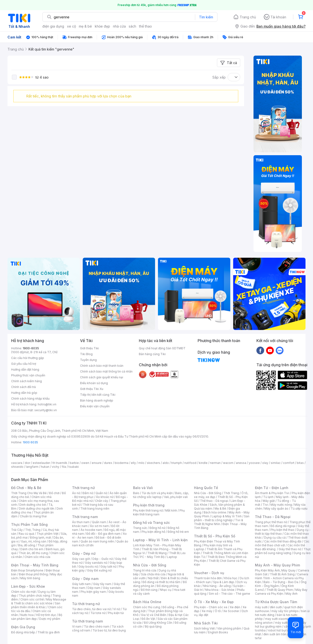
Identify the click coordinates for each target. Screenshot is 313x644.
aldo (166, 463)
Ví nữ (117, 609)
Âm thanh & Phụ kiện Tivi (272, 493)
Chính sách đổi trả (23, 387)
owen (85, 463)
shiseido (17, 467)
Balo (136, 493)
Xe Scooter (231, 611)
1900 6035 (30, 442)
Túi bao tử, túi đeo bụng (109, 630)
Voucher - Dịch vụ (209, 573)
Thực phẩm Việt (48, 534)
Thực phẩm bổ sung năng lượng (283, 551)
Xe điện (235, 607)
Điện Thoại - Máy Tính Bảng (35, 565)
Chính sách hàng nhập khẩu (30, 399)
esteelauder (41, 463)
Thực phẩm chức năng (34, 596)
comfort (289, 463)
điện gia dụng (53, 26)
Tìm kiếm (206, 17)
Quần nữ (101, 493)
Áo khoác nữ (105, 497)
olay (265, 463)
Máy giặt (269, 501)
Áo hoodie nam (91, 530)
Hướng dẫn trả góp (24, 393)
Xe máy (207, 611)
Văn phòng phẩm (229, 628)
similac (276, 463)
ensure (97, 463)
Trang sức (140, 528)
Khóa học (231, 578)
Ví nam (77, 626)
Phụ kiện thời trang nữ (148, 510)
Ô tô (218, 611)
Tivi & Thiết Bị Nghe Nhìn (219, 522)
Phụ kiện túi (116, 613)
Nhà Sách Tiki (206, 623)
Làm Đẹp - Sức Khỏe (28, 586)
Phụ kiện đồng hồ (153, 532)
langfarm (32, 467)
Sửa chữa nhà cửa (153, 574)
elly (133, 463)
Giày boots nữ (88, 567)
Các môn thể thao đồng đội (283, 541)
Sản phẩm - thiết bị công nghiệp (222, 518)
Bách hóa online (215, 512)
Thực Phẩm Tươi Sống (29, 524)
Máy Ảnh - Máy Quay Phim (277, 565)
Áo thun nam (81, 522)
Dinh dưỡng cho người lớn (37, 509)
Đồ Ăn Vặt (148, 619)
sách (132, 26)
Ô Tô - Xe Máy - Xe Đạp (214, 602)
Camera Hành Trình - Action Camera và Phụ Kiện (282, 578)
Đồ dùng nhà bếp (23, 632)
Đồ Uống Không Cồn (158, 623)
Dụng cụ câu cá (275, 538)
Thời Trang (231, 493)
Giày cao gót (81, 559)
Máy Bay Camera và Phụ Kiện (281, 592)
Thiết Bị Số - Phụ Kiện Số (215, 536)
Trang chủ (248, 17)
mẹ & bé (85, 26)
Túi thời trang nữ (86, 604)
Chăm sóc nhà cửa (37, 557)
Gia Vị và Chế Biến (154, 615)
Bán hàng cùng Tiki (152, 354)
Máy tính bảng (30, 578)
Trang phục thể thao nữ (271, 522)
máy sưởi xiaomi (286, 623)
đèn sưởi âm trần (275, 634)
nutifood (190, 463)
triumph (177, 463)
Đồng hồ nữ (157, 528)
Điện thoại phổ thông (33, 574)
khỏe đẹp (102, 26)
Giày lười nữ (108, 567)
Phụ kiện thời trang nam (159, 512)
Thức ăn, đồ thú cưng (33, 553)
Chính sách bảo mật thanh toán (102, 366)
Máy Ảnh (291, 594)
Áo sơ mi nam (99, 526)
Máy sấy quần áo (276, 509)
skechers (153, 463)
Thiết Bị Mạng (157, 553)
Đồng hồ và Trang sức (151, 523)
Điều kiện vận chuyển (95, 406)
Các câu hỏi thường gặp (28, 358)
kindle (203, 463)
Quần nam (99, 522)
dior (27, 463)
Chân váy (102, 501)
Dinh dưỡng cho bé (33, 505)
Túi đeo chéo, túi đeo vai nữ (91, 609)
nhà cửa (119, 26)
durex (108, 463)
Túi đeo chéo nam (97, 626)
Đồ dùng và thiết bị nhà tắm (161, 582)
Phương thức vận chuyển (28, 375)
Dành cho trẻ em (32, 549)
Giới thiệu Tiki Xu (92, 389)
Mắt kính (171, 510)
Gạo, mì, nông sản (34, 541)
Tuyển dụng (88, 360)
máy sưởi (261, 607)
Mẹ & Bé (220, 509)
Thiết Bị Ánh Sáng (282, 574)
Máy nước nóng (281, 505)
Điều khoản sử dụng (94, 383)
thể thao (145, 26)
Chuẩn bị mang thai (33, 516)
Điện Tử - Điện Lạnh (272, 488)
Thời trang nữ (83, 488)
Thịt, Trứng (33, 530)
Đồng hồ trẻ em (178, 532)
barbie (74, 463)
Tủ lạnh (268, 497)
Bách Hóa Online (147, 602)
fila (64, 467)
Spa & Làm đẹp (224, 582)
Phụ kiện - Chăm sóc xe (211, 607)
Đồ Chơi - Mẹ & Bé (26, 488)
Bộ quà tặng (153, 626)
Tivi (265, 505)
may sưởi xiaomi (276, 619)
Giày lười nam (81, 584)
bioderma (122, 463)
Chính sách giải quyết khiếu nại (102, 377)
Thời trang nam (85, 517)
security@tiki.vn (46, 410)
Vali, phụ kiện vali (176, 497)
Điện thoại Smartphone (27, 570)
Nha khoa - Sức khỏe (220, 590)
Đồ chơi (54, 493)
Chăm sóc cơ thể (32, 599)
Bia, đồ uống (27, 545)
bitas (300, 463)
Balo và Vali (143, 488)
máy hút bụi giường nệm (281, 625)
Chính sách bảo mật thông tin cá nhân (106, 371)
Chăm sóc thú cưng (147, 607)
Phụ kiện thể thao (282, 530)
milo (141, 463)
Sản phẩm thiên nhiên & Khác (36, 605)
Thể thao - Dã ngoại (214, 501)
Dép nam (94, 588)
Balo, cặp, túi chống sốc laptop (161, 495)
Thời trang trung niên (95, 509)
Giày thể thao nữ (290, 549)
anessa (241, 463)
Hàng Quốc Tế (206, 488)
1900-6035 (31, 348)
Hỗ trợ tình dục (46, 615)
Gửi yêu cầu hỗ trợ (24, 364)
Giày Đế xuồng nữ (99, 570)
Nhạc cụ (166, 590)
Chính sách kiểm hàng (26, 381)
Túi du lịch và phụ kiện (157, 493)
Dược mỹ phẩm (50, 619)
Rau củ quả (26, 534)
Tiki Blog (86, 354)
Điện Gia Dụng (23, 627)
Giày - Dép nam (85, 579)
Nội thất (153, 578)
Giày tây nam (102, 584)
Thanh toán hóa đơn (208, 578)
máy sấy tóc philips (285, 611)
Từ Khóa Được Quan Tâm (276, 602)
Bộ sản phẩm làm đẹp (37, 617)
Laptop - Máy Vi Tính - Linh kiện (160, 540)
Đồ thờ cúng (149, 590)
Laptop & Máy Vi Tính (227, 516)
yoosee (254, 463)
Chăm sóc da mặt (23, 592)
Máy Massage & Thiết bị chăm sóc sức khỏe (39, 601)
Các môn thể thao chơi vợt (282, 543)
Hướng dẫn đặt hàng (25, 370)
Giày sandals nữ (96, 563)
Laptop (172, 557)
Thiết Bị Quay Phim (280, 590)
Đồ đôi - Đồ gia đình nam (103, 534)
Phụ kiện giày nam (93, 592)
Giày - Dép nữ (84, 553)
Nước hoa (27, 615)
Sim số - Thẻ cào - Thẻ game (229, 594)
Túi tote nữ (98, 613)
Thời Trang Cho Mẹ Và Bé (29, 493)
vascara (17, 463)
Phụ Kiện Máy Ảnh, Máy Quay (275, 570)
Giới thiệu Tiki (89, 348)
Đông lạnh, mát (41, 538)
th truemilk (60, 463)
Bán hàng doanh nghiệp (97, 400)
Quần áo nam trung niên (97, 541)
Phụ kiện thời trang (149, 505)
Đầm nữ (88, 493)
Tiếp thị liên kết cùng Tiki (98, 395)
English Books (218, 632)
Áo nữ (76, 493)
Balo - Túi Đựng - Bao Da (281, 582)
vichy (56, 467)
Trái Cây (17, 530)
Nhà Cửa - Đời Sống (150, 565)
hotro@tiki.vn (47, 404)
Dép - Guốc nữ (103, 559)
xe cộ (71, 26)
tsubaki (74, 467)
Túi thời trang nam (87, 621)
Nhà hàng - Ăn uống (217, 586)
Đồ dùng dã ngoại (283, 526)
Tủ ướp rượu (299, 509)
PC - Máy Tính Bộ (152, 557)
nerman (215, 463)
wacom (228, 463)
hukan (45, 467)
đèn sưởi (276, 607)
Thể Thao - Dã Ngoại (273, 517)
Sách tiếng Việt (204, 628)
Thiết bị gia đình (49, 632)
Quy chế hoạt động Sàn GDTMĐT (162, 348)
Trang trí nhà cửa (145, 570)
